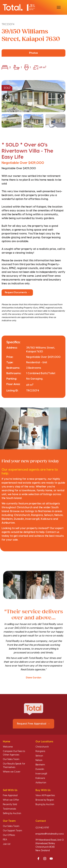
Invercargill (41, 774)
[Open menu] (59, 7)
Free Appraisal (10, 796)
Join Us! (7, 844)
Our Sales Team (11, 759)
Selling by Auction (12, 813)
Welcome (8, 747)
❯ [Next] (61, 96)
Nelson (39, 760)
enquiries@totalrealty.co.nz (50, 834)
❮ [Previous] (6, 96)
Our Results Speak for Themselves (14, 766)
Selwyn (39, 756)
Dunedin (40, 769)
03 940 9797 (42, 828)
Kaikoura (40, 778)
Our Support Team (12, 831)
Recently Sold (10, 804)
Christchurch (42, 747)
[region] (33, 104)
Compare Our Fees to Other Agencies (14, 753)
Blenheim (40, 765)
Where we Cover (12, 772)
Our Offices (9, 835)
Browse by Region (45, 800)
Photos (33, 53)
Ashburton (41, 783)
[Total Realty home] (19, 7)
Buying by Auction (45, 804)
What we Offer (11, 800)
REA (5, 840)
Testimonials (9, 809)
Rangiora (40, 751)
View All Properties (45, 796)
